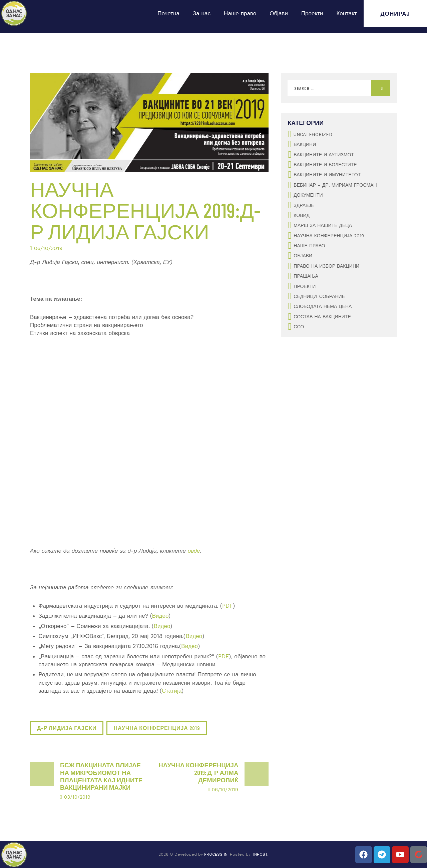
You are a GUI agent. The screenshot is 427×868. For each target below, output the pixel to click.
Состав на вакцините (322, 317)
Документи (308, 195)
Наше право (240, 13)
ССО (299, 327)
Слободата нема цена (323, 306)
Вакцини (305, 144)
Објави (279, 13)
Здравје (304, 205)
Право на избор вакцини (326, 266)
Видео (160, 616)
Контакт (346, 13)
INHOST (260, 854)
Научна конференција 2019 (157, 728)
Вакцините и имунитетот (327, 175)
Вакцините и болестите (325, 165)
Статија (172, 691)
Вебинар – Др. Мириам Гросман (335, 185)
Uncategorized (313, 134)
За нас (202, 13)
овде (194, 551)
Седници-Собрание (319, 296)
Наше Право (309, 246)
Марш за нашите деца (323, 225)
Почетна (168, 13)
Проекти (312, 13)
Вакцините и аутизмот (324, 155)
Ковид (302, 215)
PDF (228, 606)
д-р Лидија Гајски (67, 728)
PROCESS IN (216, 854)
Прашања (306, 276)
